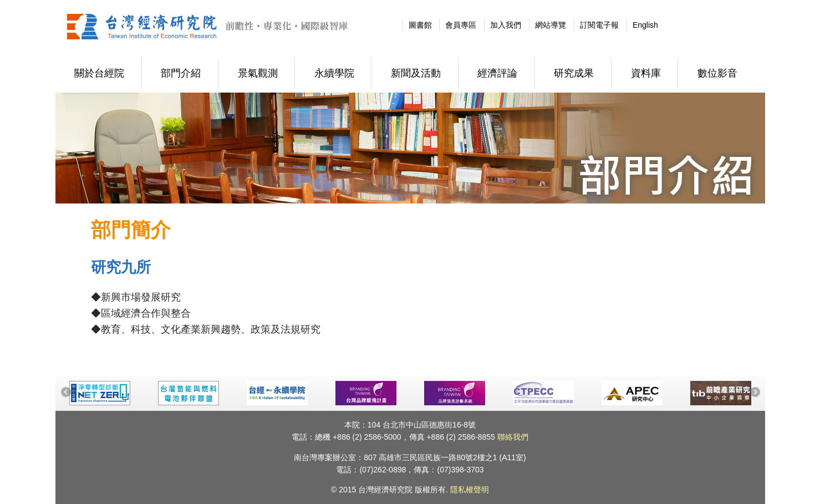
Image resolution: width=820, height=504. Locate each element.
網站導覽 (551, 25)
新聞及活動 (416, 73)
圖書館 (420, 25)
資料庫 (646, 73)
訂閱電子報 (599, 25)
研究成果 (574, 73)
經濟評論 (497, 73)
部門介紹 (181, 73)
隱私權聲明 (470, 490)
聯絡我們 (513, 437)
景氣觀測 (258, 73)
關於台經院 (99, 73)
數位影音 (717, 73)
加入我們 (506, 25)
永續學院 (334, 73)
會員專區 (461, 25)
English (645, 25)
